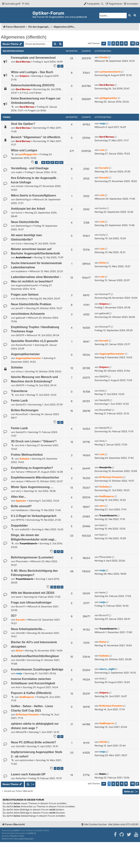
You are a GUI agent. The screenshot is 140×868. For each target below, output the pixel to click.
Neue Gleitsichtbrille (25, 222)
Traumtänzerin (108, 516)
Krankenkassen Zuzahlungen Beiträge (37, 669)
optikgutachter (108, 98)
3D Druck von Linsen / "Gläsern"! (34, 441)
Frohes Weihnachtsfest (27, 455)
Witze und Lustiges (24, 150)
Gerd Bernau (23, 62)
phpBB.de (32, 833)
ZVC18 (103, 742)
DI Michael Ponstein (111, 477)
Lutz (102, 150)
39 (61, 162)
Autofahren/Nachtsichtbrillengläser (35, 656)
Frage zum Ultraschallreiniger (31, 603)
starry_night (107, 669)
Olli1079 (20, 335)
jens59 (19, 308)
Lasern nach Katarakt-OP (28, 774)
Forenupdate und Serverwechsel (33, 58)
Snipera (24, 76)
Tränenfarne (19, 391)
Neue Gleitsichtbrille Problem (31, 304)
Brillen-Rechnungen (25, 410)
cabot (22, 836)
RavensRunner (24, 345)
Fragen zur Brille (37, 110)
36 (48, 162)
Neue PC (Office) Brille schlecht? (33, 742)
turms (19, 213)
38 (57, 162)
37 (52, 162)
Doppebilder (19, 526)
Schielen (17, 367)
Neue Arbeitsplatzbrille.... (28, 629)
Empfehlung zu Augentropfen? (32, 468)
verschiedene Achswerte (28, 314)
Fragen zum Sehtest (25, 295)
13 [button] (133, 43)
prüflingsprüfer (29, 154)
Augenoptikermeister (25, 354)
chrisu (19, 371)
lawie (19, 597)
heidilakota (22, 510)
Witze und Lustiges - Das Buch (32, 72)
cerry (19, 491)
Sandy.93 (21, 405)
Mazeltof (14, 836)
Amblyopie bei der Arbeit (28, 209)
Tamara (20, 472)
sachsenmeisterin (110, 72)
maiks (19, 172)
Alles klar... (19, 497)
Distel (103, 263)
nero (102, 506)
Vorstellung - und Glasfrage (30, 168)
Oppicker (21, 501)
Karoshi (104, 168)
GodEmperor (107, 496)
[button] (104, 44)
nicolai (19, 186)
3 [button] (117, 43)
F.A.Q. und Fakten (32, 93)
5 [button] (126, 43)
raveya (19, 481)
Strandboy (22, 299)
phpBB (15, 831)
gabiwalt (20, 318)
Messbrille (105, 467)
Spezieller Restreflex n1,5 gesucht (34, 341)
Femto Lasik (19, 401)
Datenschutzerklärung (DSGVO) (33, 85)
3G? (14, 616)
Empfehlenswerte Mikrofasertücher (35, 478)
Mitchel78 (21, 732)
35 (43, 162)
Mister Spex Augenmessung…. (32, 487)
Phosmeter (22, 561)
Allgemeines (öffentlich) (24, 37)
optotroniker (27, 760)
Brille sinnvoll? (21, 506)
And (22, 395)
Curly (19, 244)
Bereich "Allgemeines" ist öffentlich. (36, 137)
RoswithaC (22, 414)
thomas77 (105, 294)
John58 (20, 633)
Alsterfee (21, 778)
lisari (102, 525)
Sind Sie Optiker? (23, 124)
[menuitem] (25, 4)
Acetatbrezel (24, 257)
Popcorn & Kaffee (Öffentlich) (31, 693)
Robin (103, 774)
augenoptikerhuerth (27, 285)
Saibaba (24, 459)
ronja (102, 123)
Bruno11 (20, 607)
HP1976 (20, 520)
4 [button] (122, 43)
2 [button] (113, 43)
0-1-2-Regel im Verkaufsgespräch (34, 516)
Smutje (104, 57)
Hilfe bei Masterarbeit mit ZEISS (33, 593)
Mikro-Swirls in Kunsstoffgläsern (33, 195)
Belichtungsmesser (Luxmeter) (32, 557)
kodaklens (21, 271)
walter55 (24, 529)
